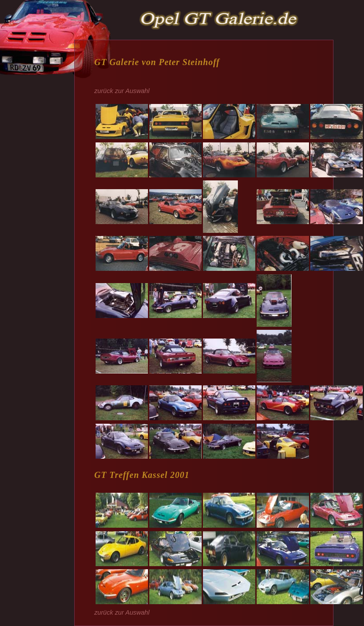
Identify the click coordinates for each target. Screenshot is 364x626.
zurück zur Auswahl (122, 91)
